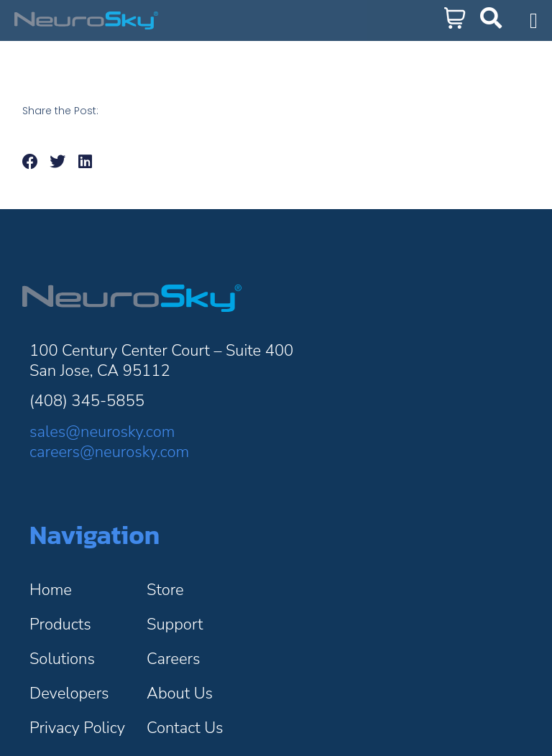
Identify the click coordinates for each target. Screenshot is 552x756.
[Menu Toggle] (534, 21)
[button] (31, 162)
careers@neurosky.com (109, 452)
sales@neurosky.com (102, 432)
